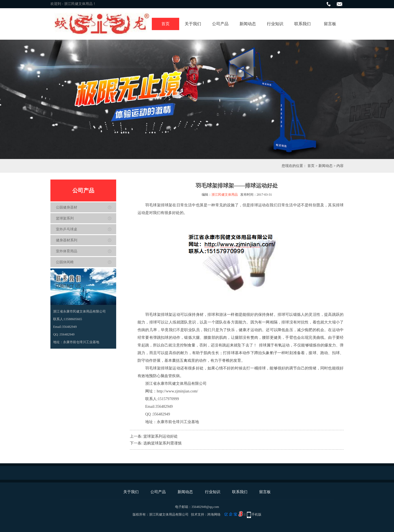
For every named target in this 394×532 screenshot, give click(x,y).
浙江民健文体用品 (225, 195)
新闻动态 (248, 24)
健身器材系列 (67, 240)
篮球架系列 (65, 218)
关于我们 (193, 24)
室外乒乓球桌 (67, 229)
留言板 (330, 24)
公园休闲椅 (65, 262)
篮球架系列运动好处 (161, 436)
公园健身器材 (67, 207)
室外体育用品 (67, 251)
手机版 (256, 514)
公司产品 (220, 24)
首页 (165, 24)
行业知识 (275, 24)
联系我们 (302, 24)
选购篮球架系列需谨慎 (162, 443)
